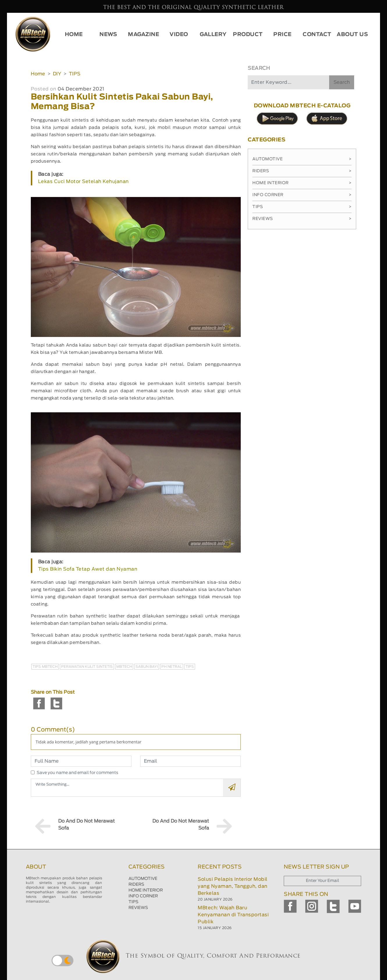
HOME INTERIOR (146, 890)
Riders (302, 171)
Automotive (302, 159)
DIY (57, 74)
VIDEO (179, 35)
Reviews (302, 219)
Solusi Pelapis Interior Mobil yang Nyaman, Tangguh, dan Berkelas (233, 886)
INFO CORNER (143, 896)
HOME (74, 35)
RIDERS (136, 885)
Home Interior (302, 183)
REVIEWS (138, 908)
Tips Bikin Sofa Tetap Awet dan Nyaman (88, 569)
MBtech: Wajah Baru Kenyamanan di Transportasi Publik (233, 915)
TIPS (75, 74)
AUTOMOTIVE (143, 879)
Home (38, 74)
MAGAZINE (143, 35)
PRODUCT (248, 35)
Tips (302, 207)
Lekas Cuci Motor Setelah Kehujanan (83, 182)
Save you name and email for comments (77, 773)
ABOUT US (352, 35)
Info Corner (302, 195)
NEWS (108, 35)
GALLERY (213, 35)
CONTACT (317, 35)
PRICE (282, 35)
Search (342, 82)
